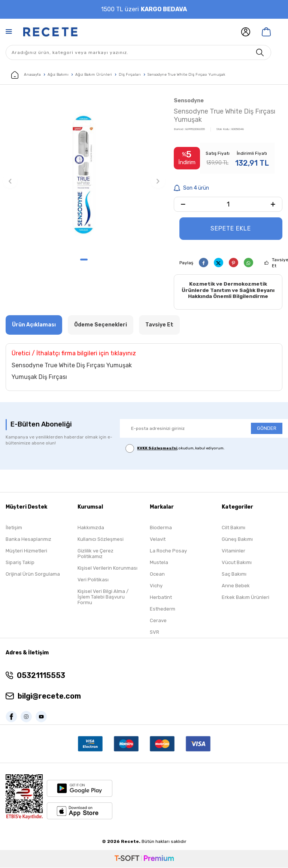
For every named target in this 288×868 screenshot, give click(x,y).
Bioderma (161, 528)
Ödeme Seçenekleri (101, 325)
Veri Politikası (93, 580)
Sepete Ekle (231, 228)
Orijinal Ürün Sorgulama (33, 574)
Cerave (158, 621)
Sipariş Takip (20, 563)
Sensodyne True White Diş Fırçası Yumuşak (186, 75)
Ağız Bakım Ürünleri (94, 75)
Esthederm (163, 609)
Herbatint (161, 598)
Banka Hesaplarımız (28, 540)
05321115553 (41, 676)
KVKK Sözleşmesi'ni (157, 449)
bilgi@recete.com (49, 696)
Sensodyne (189, 101)
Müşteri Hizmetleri (26, 551)
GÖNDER (267, 429)
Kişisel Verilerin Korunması (107, 568)
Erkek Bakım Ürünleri (245, 598)
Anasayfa (26, 75)
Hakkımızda (91, 528)
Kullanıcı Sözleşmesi (101, 540)
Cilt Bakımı (234, 528)
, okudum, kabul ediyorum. (175, 448)
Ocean (157, 574)
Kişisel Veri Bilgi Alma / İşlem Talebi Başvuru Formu (103, 597)
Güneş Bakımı (237, 540)
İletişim (14, 528)
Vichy (156, 586)
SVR (154, 632)
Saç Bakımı (234, 574)
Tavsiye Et (159, 325)
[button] (84, 260)
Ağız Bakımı (58, 75)
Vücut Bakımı (237, 563)
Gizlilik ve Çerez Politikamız (96, 554)
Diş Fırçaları (130, 75)
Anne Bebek (236, 586)
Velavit (158, 540)
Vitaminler (234, 551)
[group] (84, 174)
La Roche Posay (168, 551)
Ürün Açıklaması (34, 325)
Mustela (159, 563)
